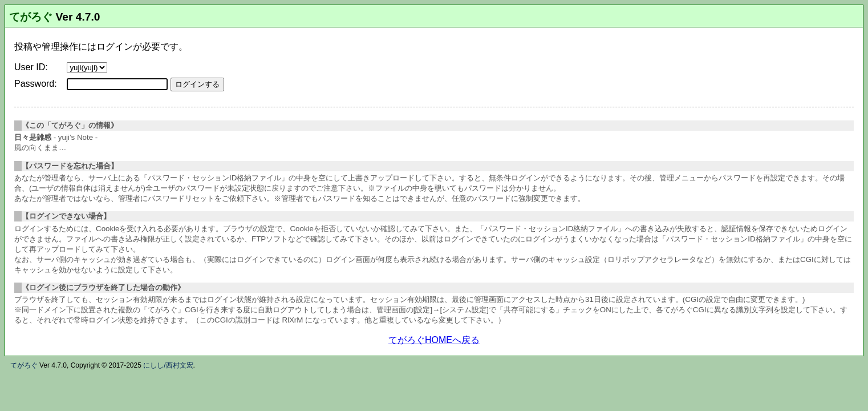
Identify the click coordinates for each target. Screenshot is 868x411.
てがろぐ (31, 17)
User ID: (31, 67)
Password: (36, 84)
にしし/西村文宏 (168, 365)
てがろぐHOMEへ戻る (434, 340)
